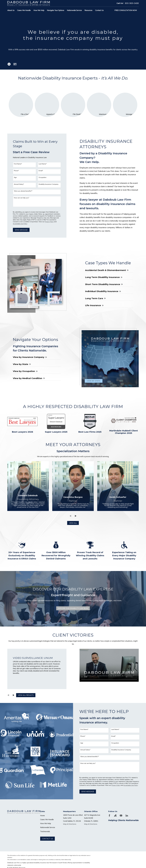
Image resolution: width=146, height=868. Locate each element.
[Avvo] (115, 815)
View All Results (25, 695)
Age (14, 177)
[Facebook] (109, 815)
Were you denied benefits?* (22, 191)
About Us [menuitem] (11, 10)
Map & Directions (70, 824)
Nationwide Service (48, 827)
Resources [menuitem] (88, 10)
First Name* (17, 164)
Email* (40, 171)
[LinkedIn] (127, 815)
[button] (15, 64)
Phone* (15, 171)
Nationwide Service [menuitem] (74, 10)
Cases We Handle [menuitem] (24, 10)
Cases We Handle (47, 819)
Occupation (41, 177)
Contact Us (47, 839)
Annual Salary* (18, 184)
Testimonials (45, 831)
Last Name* (42, 164)
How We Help (46, 823)
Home (42, 815)
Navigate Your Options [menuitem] (56, 10)
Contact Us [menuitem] (99, 10)
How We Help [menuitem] (39, 10)
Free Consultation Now (126, 10)
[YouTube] (121, 815)
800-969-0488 (132, 3)
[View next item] (12, 695)
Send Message (20, 230)
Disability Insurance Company (47, 184)
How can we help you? (20, 198)
